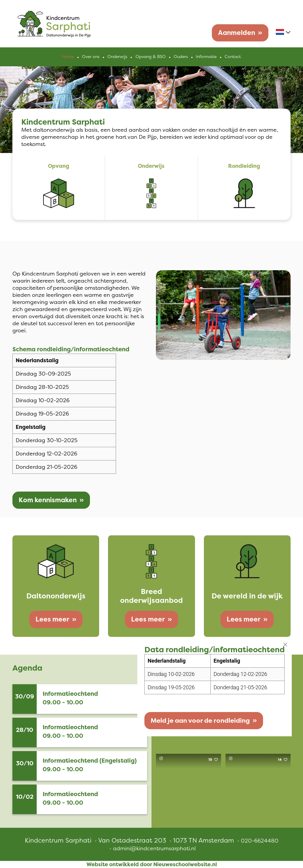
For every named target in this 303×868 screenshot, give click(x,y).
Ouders (181, 57)
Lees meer (52, 619)
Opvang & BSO (151, 57)
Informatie (206, 57)
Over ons (91, 57)
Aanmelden (237, 33)
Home (68, 57)
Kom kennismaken (48, 500)
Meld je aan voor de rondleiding (199, 722)
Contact (233, 57)
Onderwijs (118, 57)
